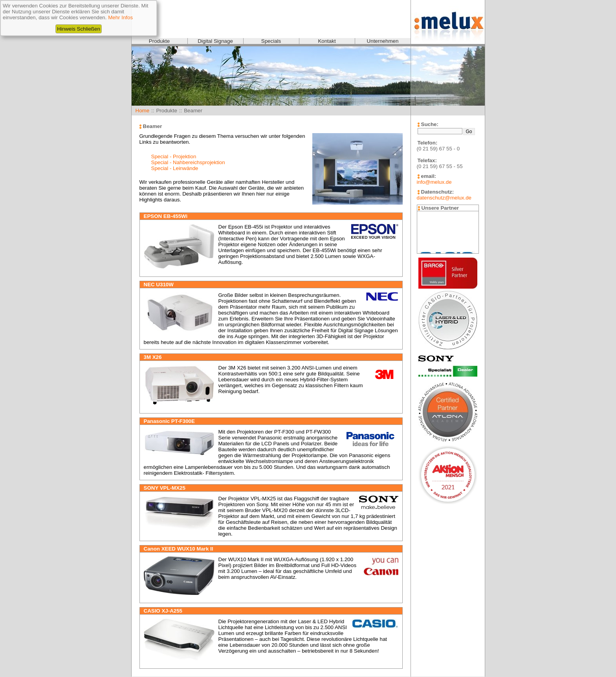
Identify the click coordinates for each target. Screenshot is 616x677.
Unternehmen (383, 41)
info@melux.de (434, 182)
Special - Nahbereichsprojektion (188, 162)
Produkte (159, 41)
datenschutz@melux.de (444, 198)
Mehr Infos (120, 17)
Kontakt (327, 41)
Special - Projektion (174, 156)
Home (143, 111)
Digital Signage (215, 41)
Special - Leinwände (175, 168)
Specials (271, 41)
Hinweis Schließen (79, 29)
